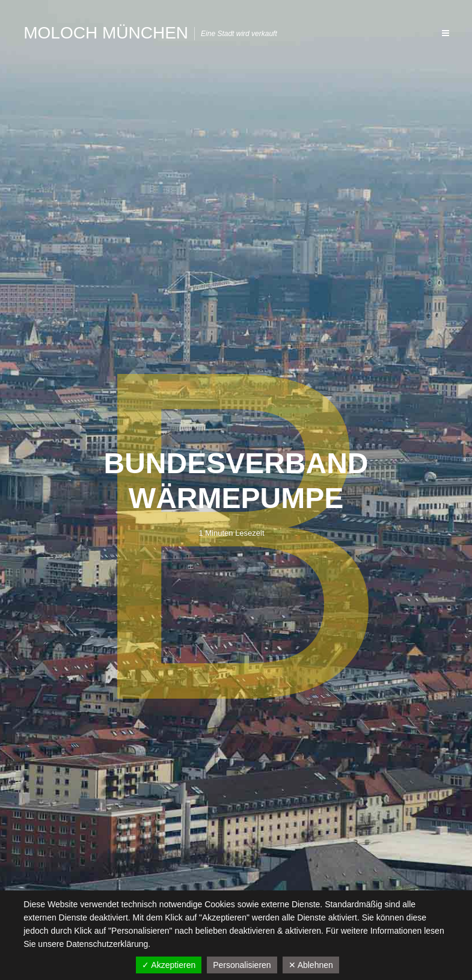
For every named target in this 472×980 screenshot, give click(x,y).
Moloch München (106, 33)
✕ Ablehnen (311, 965)
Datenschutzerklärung (107, 944)
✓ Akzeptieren (169, 965)
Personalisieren (242, 965)
